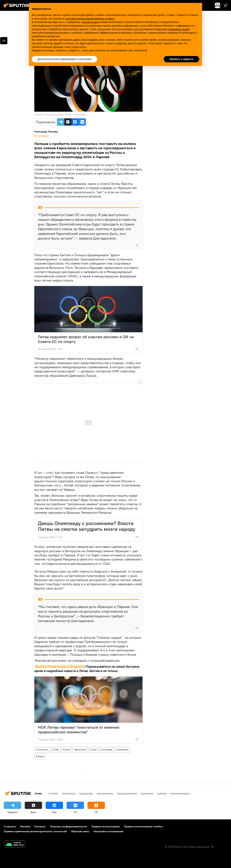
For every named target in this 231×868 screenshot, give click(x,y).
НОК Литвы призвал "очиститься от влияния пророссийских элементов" (79, 730)
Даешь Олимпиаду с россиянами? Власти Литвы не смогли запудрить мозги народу (87, 526)
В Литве (40, 756)
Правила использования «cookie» (144, 826)
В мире (53, 794)
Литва (56, 750)
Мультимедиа (180, 794)
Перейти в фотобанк (75, 114)
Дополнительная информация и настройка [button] (65, 59)
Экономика (105, 794)
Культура (147, 794)
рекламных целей (179, 29)
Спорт (93, 750)
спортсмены (123, 750)
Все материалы (41, 136)
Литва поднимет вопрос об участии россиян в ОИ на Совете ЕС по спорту (86, 339)
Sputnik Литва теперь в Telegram (59, 666)
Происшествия (127, 794)
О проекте (10, 826)
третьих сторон (90, 22)
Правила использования (105, 826)
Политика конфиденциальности (68, 826)
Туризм (162, 794)
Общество (86, 794)
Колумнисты (42, 750)
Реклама (25, 826)
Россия (67, 750)
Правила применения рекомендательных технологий (35, 831)
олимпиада (106, 750)
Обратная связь (80, 831)
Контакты (40, 826)
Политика (68, 794)
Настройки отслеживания (108, 831)
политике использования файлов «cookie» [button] (90, 19)
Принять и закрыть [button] (181, 59)
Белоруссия (80, 750)
